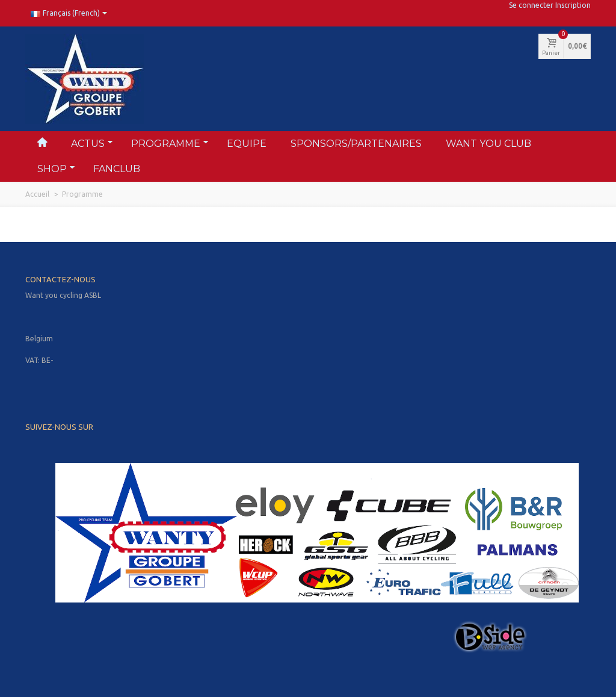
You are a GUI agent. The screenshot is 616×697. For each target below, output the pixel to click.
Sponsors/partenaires (356, 144)
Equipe (247, 144)
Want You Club (488, 144)
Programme (170, 143)
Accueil (37, 194)
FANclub (117, 169)
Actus (92, 143)
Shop (56, 169)
